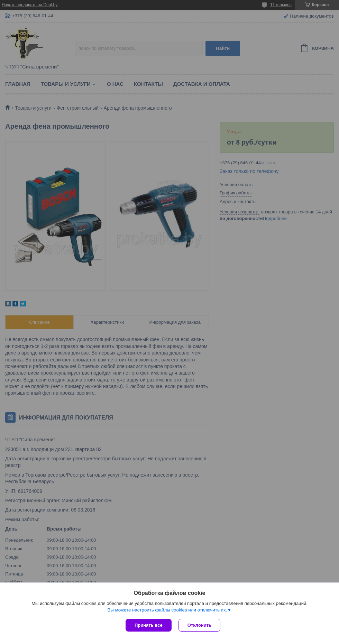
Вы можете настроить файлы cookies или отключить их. (167, 610)
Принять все (149, 625)
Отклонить (199, 625)
